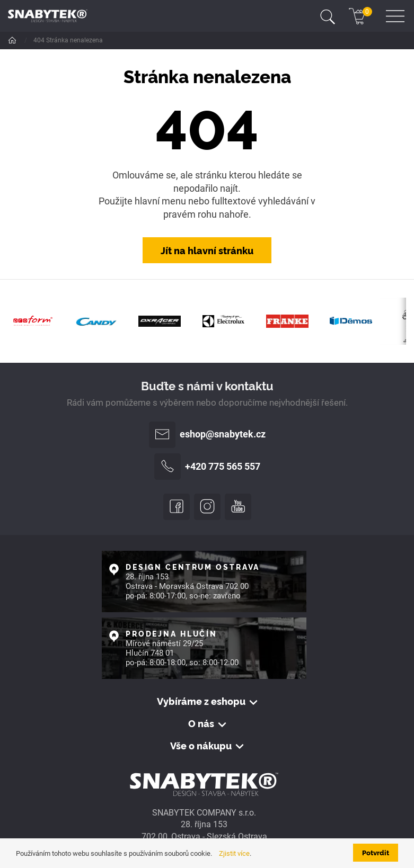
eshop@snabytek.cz (207, 435)
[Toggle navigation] (328, 16)
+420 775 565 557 (207, 467)
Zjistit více (234, 853)
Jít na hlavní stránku (207, 250)
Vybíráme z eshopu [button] (201, 701)
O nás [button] (201, 723)
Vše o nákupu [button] (201, 746)
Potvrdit (376, 852)
